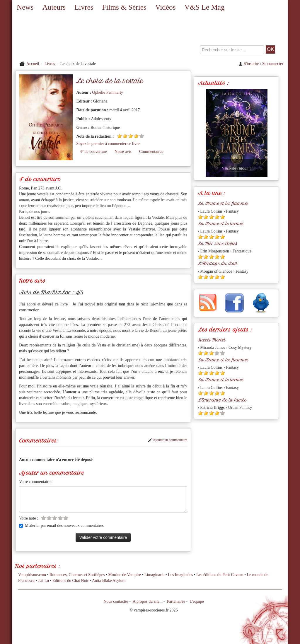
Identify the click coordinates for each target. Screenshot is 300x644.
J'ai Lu (44, 581)
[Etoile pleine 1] (119, 136)
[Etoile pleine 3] (131, 136)
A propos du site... (148, 601)
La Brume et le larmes (221, 224)
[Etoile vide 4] (60, 518)
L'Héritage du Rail (218, 264)
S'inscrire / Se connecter (261, 64)
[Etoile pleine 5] (223, 217)
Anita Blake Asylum (109, 581)
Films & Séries (124, 7)
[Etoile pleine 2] (125, 136)
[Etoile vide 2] (49, 518)
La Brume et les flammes (223, 204)
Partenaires (176, 601)
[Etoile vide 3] (55, 518)
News (25, 7)
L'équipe (197, 601)
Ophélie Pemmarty (108, 92)
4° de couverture (93, 152)
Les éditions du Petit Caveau (220, 575)
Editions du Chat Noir (70, 581)
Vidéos (166, 7)
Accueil (33, 64)
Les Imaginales (180, 575)
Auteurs (54, 7)
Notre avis (123, 152)
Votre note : (29, 518)
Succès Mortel (212, 340)
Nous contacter (116, 601)
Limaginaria (154, 575)
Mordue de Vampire (125, 575)
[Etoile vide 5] (142, 136)
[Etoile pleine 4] (136, 136)
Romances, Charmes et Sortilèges (77, 575)
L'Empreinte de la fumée (222, 400)
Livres (84, 7)
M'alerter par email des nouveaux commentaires (61, 526)
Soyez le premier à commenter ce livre (108, 144)
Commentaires (151, 152)
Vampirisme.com (32, 575)
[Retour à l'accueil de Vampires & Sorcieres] (56, 37)
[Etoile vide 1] (44, 518)
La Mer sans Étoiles (218, 244)
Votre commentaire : (36, 482)
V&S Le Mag (204, 7)
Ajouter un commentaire (168, 440)
